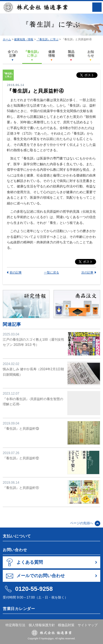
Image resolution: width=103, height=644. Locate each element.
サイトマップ (88, 625)
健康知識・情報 (24, 39)
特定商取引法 (15, 625)
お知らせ (91, 56)
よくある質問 (30, 562)
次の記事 (87, 272)
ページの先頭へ (82, 523)
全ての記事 (13, 56)
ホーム (7, 39)
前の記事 (16, 272)
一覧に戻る (51, 272)
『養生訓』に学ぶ (48, 39)
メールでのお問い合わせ (41, 576)
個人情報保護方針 (42, 625)
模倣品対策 (66, 625)
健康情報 (52, 56)
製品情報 (71, 56)
